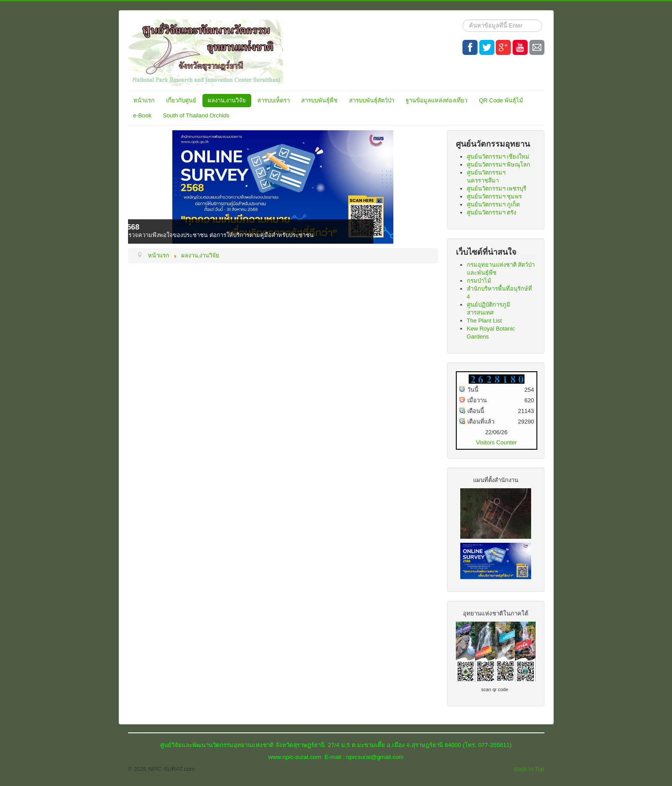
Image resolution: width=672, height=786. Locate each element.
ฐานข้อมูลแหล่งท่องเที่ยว (437, 100)
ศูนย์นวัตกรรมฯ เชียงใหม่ (498, 157)
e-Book (142, 115)
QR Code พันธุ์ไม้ (501, 100)
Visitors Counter (496, 442)
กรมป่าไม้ (479, 281)
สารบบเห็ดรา (274, 100)
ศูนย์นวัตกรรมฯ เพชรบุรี (497, 189)
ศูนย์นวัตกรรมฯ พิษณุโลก (499, 165)
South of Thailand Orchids (196, 115)
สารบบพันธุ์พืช (319, 100)
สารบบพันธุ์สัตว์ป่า (372, 100)
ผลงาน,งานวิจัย (227, 100)
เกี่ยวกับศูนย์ (181, 100)
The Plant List (485, 321)
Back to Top (529, 769)
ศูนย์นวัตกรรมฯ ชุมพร (495, 196)
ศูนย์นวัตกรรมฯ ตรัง (492, 212)
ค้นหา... (463, 20)
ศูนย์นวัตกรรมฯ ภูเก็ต (493, 204)
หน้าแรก (144, 100)
